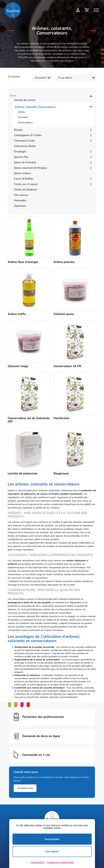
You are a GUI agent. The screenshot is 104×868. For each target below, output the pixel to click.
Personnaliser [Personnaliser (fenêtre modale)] (37, 862)
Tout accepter (52, 839)
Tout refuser (52, 852)
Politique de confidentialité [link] (60, 862)
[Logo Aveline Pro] (52, 818)
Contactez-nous (25, 788)
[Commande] (76, 78)
